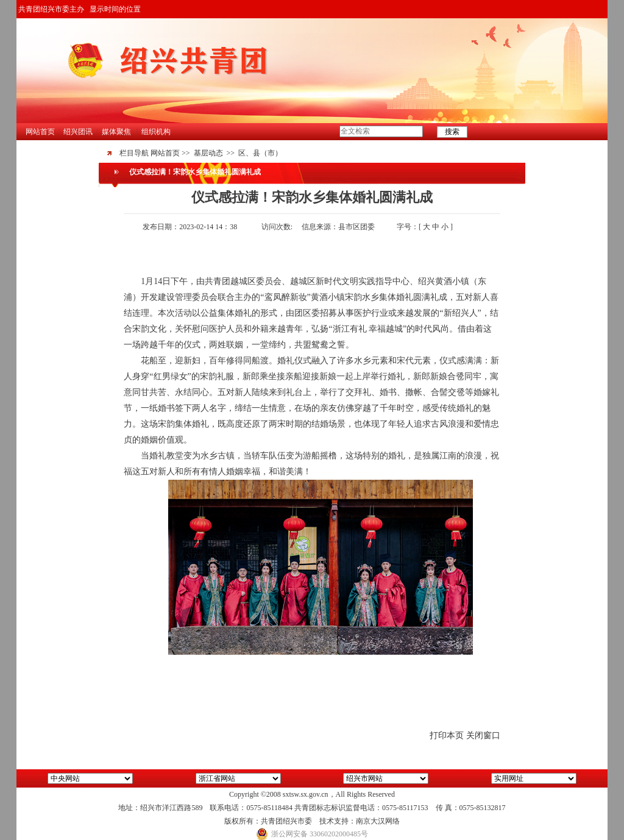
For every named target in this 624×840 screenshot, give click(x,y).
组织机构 (156, 132)
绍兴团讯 (78, 132)
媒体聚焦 (116, 132)
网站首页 (40, 132)
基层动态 (208, 153)
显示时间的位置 (115, 9)
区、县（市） (260, 153)
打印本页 (447, 735)
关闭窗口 (483, 735)
